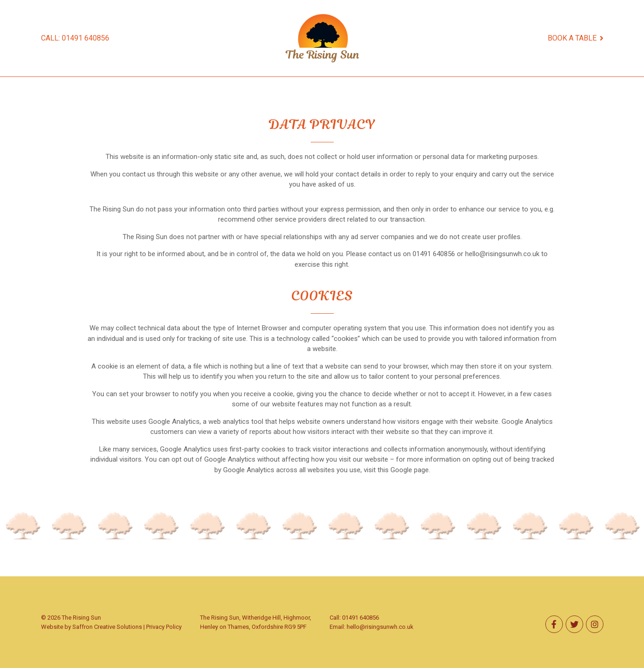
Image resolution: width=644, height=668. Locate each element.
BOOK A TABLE (572, 38)
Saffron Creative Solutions (107, 627)
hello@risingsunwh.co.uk (502, 254)
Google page (410, 470)
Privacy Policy (164, 627)
